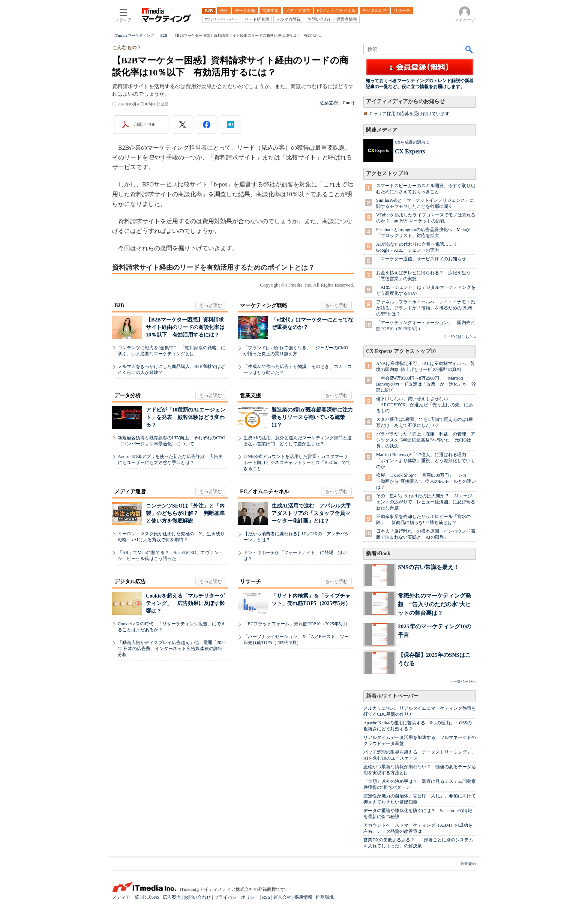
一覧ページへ (465, 681)
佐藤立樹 (329, 103)
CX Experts (410, 151)
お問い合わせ (197, 897)
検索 (469, 49)
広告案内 (172, 897)
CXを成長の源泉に (412, 142)
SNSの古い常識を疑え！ (428, 567)
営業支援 (250, 396)
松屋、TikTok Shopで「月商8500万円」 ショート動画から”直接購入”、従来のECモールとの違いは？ (426, 481)
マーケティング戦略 (264, 306)
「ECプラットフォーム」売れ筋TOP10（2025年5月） (297, 624)
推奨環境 (325, 897)
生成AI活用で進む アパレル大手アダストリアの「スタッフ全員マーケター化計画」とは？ (311, 513)
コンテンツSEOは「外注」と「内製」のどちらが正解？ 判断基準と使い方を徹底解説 (185, 513)
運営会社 (282, 897)
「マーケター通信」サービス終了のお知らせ (421, 259)
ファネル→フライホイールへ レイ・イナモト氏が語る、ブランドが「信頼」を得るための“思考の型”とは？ (426, 308)
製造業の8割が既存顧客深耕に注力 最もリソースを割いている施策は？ (315, 417)
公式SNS (151, 897)
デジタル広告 (130, 582)
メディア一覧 (126, 897)
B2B (119, 306)
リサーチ (250, 582)
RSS (266, 897)
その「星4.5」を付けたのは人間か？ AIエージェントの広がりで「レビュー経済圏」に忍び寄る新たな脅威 (426, 502)
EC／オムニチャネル (265, 492)
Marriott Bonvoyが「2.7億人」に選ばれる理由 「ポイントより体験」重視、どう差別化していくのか (426, 461)
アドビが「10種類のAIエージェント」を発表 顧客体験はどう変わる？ (186, 417)
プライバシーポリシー (237, 897)
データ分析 (127, 396)
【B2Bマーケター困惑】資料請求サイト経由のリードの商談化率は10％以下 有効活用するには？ (185, 327)
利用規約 (468, 864)
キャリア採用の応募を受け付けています (409, 114)
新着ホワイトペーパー (392, 696)
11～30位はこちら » (460, 337)
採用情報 (303, 897)
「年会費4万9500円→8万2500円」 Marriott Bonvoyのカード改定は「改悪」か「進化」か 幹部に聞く (426, 384)
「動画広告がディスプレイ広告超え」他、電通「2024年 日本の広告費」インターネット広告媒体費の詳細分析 (172, 649)
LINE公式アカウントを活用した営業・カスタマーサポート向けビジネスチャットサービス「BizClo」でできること (297, 463)
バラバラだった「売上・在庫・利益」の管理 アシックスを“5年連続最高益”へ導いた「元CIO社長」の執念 (426, 440)
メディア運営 (130, 492)
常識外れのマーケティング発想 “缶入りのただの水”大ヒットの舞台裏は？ (434, 604)
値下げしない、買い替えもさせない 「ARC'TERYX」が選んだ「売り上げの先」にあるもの (424, 405)
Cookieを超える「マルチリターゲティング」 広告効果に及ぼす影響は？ (185, 603)
